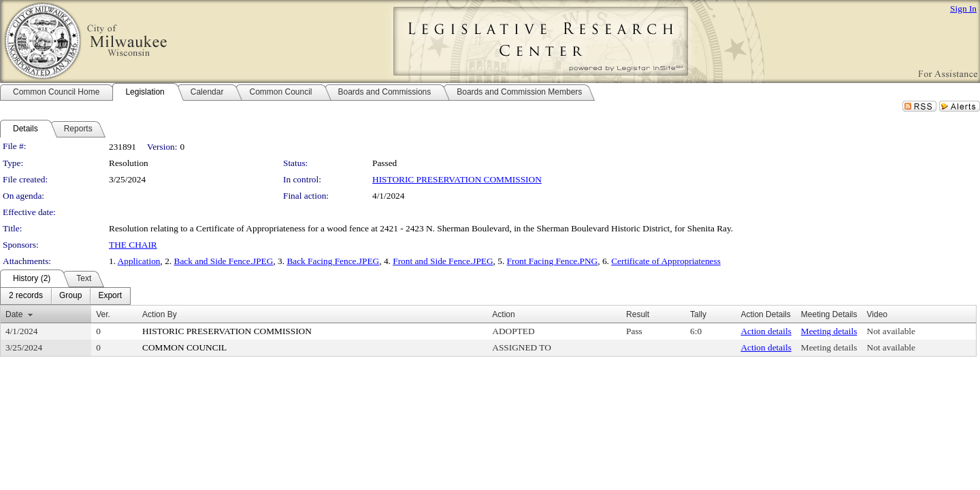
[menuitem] (26, 296)
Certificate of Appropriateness (666, 261)
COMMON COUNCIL (184, 347)
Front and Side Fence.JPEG (443, 261)
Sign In (963, 9)
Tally (698, 314)
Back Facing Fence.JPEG (333, 261)
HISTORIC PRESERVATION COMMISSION (457, 179)
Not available (891, 331)
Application (139, 261)
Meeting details (829, 331)
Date (14, 314)
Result (638, 314)
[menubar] (65, 296)
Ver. (103, 314)
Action (503, 314)
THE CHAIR (133, 245)
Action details (766, 331)
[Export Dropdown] (110, 296)
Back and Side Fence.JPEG (224, 261)
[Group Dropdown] (70, 296)
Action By (160, 314)
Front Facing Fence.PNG (553, 261)
